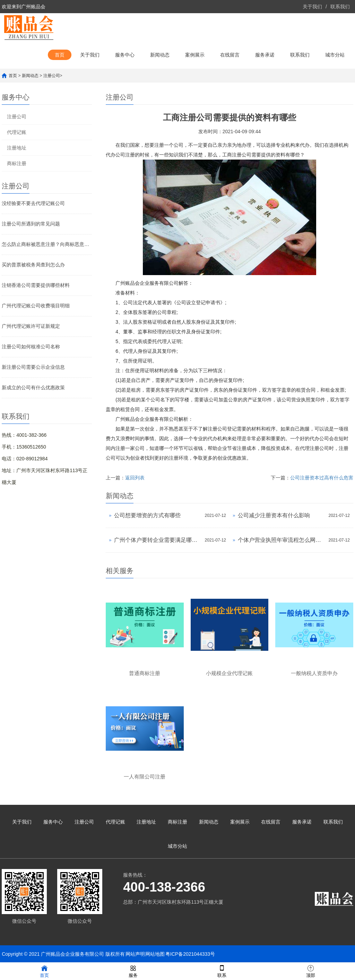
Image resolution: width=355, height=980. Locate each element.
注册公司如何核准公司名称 (31, 347)
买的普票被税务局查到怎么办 (33, 265)
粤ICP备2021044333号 (190, 954)
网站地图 (155, 954)
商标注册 (17, 163)
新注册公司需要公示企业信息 (33, 367)
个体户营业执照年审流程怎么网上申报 (281, 540)
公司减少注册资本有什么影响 (274, 515)
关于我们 (312, 7)
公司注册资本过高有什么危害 (322, 478)
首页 (60, 55)
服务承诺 (265, 55)
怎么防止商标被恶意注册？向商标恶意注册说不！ (47, 244)
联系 (222, 971)
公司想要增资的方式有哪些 (147, 515)
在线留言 (230, 55)
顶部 (311, 971)
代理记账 (17, 132)
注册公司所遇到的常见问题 (31, 224)
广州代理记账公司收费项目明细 (36, 306)
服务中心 (125, 55)
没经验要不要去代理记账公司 (33, 203)
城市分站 (335, 55)
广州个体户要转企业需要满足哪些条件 (158, 540)
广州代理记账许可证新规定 (31, 326)
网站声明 (135, 954)
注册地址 (17, 148)
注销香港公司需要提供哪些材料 (36, 285)
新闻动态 (160, 55)
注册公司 (52, 76)
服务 (133, 971)
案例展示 (195, 55)
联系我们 (340, 7)
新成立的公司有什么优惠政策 (33, 387)
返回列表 (135, 478)
